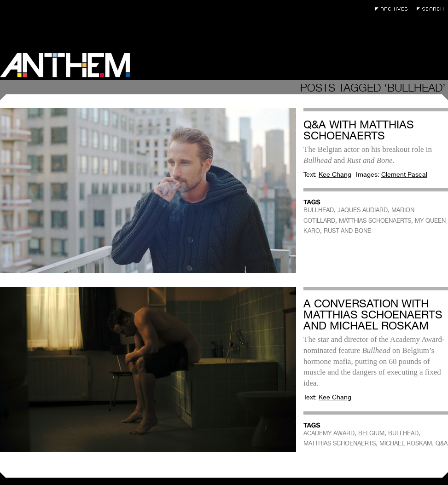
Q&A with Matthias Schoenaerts (359, 130)
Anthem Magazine (65, 65)
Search (432, 9)
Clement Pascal (404, 174)
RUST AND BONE (347, 231)
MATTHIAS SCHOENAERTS (375, 221)
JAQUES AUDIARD (363, 210)
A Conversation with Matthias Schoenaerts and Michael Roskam (373, 315)
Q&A (442, 443)
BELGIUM (371, 433)
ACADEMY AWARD (329, 433)
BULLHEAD (319, 210)
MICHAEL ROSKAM (406, 443)
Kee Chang (335, 174)
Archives (394, 9)
